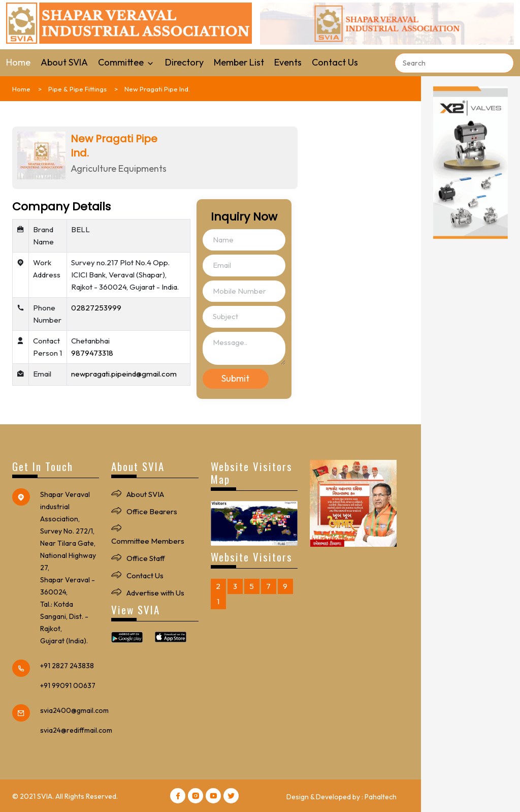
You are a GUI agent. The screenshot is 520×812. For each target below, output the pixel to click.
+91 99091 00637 (68, 685)
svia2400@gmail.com (74, 710)
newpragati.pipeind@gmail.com (124, 374)
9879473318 (92, 353)
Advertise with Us (155, 593)
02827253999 (96, 308)
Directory (184, 62)
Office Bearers (152, 511)
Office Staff (146, 558)
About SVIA (64, 62)
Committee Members (148, 541)
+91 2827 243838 (67, 666)
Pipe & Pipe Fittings (77, 89)
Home (18, 62)
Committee (126, 62)
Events (288, 62)
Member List (239, 62)
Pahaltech (381, 797)
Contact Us (335, 62)
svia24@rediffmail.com (76, 730)
